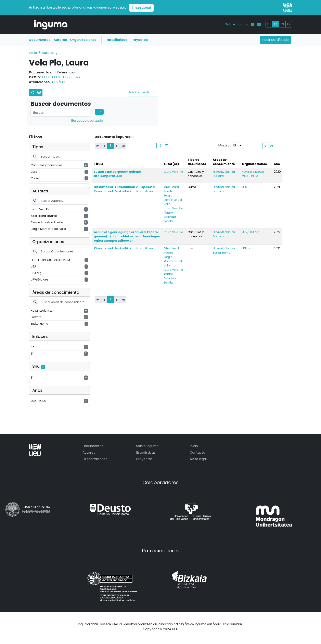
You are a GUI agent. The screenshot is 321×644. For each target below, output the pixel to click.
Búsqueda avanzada (87, 121)
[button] (39, 93)
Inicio (33, 53)
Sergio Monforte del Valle (173, 200)
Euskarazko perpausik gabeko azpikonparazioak (117, 174)
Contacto (197, 452)
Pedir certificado (275, 40)
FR (289, 24)
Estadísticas (117, 40)
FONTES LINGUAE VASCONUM (253, 174)
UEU (245, 187)
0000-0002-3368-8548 (61, 77)
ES (276, 24)
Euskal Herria (222, 253)
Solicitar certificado (142, 92)
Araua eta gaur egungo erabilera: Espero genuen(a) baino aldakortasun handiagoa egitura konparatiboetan (127, 236)
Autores (60, 40)
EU (269, 24)
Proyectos (139, 40)
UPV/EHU (59, 82)
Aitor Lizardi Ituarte (171, 189)
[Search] (60, 113)
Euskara (218, 176)
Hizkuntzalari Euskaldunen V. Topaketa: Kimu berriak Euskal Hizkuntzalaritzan (125, 189)
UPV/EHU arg (251, 232)
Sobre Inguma (236, 24)
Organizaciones (83, 40)
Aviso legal (198, 459)
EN (282, 24)
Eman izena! (141, 8)
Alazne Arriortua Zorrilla (170, 217)
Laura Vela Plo (173, 172)
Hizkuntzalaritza (224, 172)
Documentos (40, 40)
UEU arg (247, 248)
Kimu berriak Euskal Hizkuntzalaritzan (123, 248)
